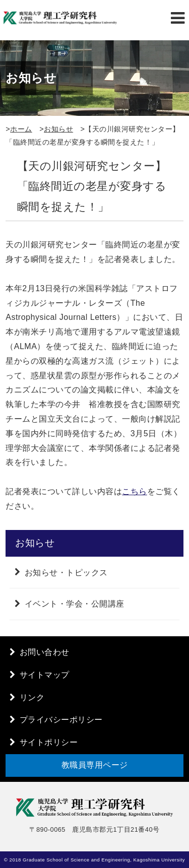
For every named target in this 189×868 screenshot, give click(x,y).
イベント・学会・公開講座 (75, 604)
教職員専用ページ (95, 765)
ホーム (21, 129)
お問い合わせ (45, 652)
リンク (32, 697)
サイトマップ (45, 675)
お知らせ (58, 129)
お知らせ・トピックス (66, 572)
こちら (135, 491)
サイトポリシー (49, 742)
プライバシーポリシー (61, 720)
